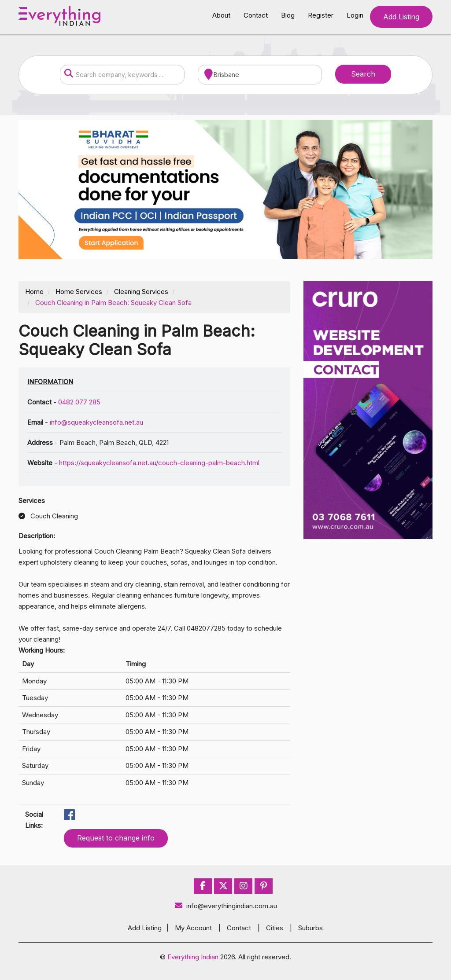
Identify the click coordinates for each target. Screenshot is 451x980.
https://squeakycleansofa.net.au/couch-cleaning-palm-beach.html (159, 463)
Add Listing (401, 17)
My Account (193, 928)
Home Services (79, 292)
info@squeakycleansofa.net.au (96, 422)
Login (355, 15)
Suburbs (311, 928)
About (221, 15)
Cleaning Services (141, 292)
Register (321, 15)
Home (34, 292)
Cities (275, 928)
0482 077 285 (79, 402)
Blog (288, 15)
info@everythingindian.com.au (226, 906)
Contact (256, 15)
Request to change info (116, 838)
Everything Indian (193, 957)
